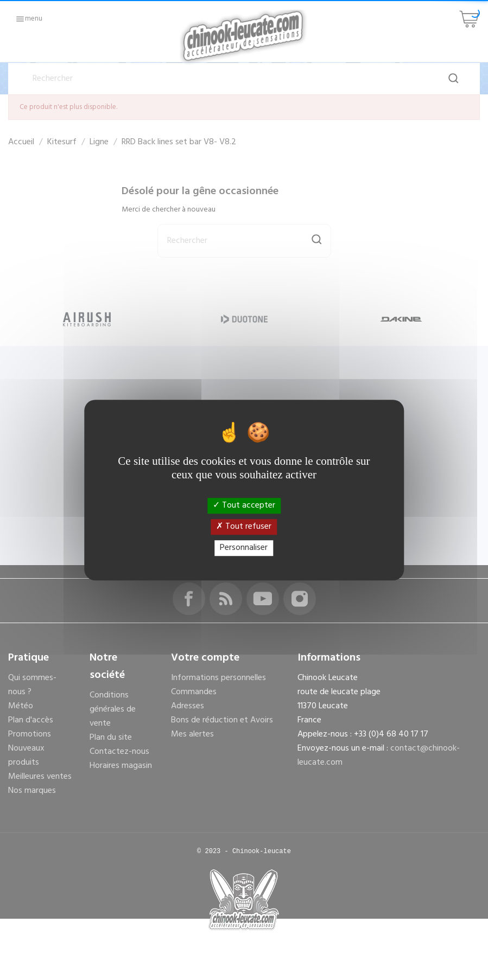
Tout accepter (244, 505)
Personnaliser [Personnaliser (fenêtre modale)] (244, 548)
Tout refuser (244, 527)
